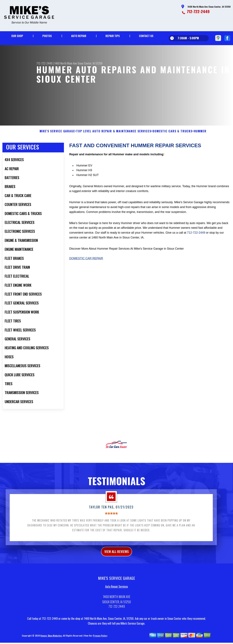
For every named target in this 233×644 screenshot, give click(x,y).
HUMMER (200, 134)
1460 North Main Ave (66, 63)
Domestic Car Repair (86, 261)
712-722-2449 (198, 11)
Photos (47, 36)
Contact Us (146, 36)
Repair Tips (113, 36)
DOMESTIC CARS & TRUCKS (172, 134)
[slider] (111, 516)
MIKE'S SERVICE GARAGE (57, 134)
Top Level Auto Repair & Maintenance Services (114, 134)
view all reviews (117, 555)
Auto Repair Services (116, 590)
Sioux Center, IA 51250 (90, 63)
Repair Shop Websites (51, 639)
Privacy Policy (100, 639)
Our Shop (17, 36)
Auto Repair (79, 36)
